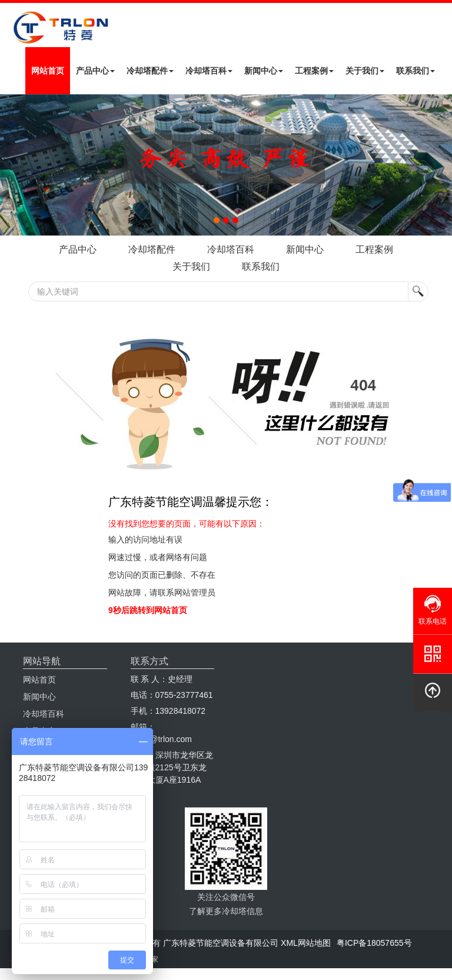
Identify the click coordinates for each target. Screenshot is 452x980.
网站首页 (48, 71)
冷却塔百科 (209, 71)
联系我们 (416, 71)
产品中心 (95, 71)
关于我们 (365, 71)
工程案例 (314, 71)
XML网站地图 (306, 943)
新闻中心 (264, 71)
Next (12, 165)
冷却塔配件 (150, 71)
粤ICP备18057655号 (374, 943)
